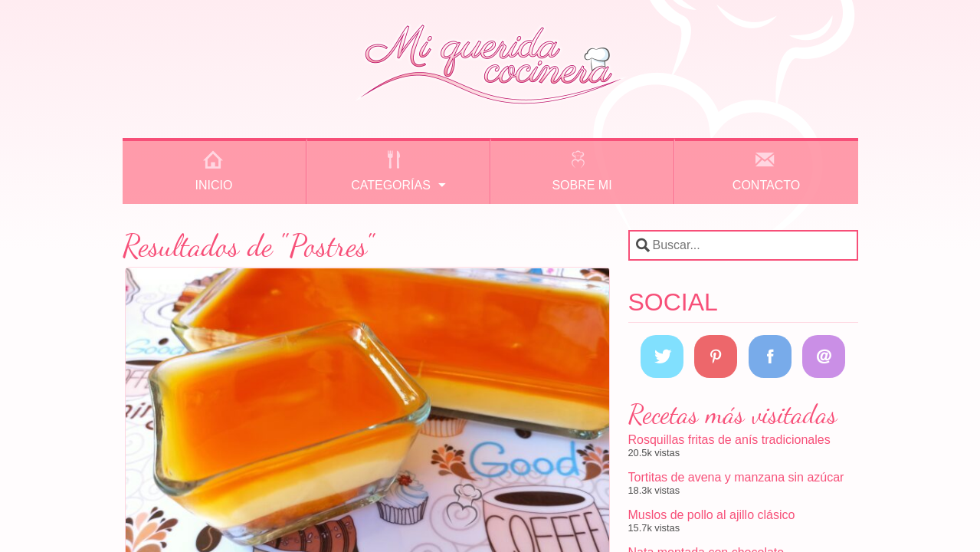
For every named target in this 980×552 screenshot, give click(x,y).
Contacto (766, 185)
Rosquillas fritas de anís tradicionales (729, 440)
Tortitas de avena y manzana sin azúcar (736, 477)
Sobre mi (582, 185)
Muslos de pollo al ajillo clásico (712, 515)
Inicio (214, 185)
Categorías (391, 185)
